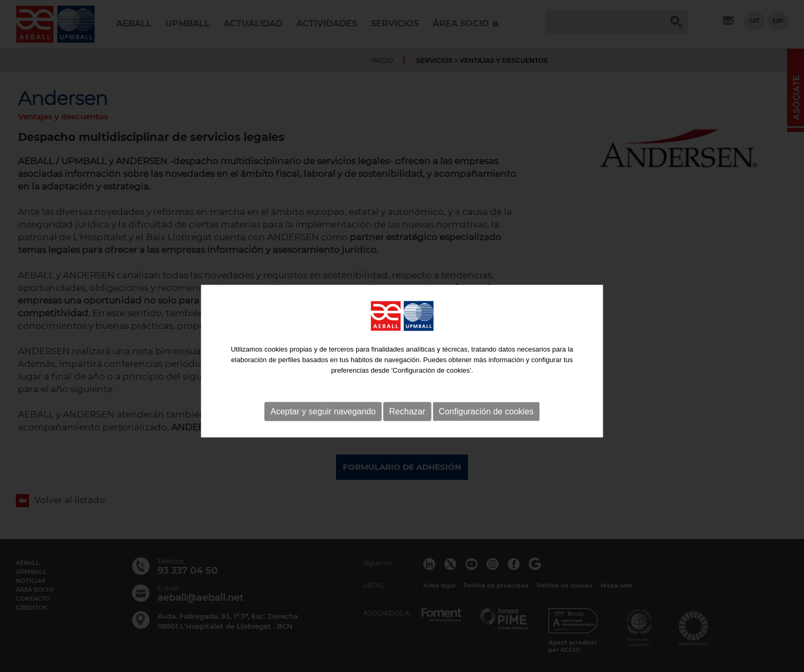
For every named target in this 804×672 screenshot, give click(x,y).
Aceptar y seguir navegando (323, 436)
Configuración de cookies (486, 436)
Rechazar (407, 436)
